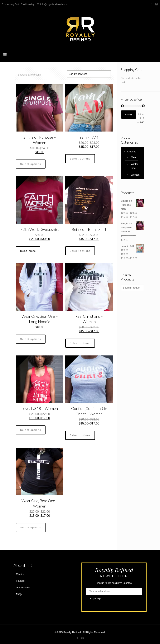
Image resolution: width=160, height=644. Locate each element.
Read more (28, 251)
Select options (31, 164)
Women (135, 175)
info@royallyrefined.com (54, 4)
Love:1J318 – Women (40, 408)
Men (133, 157)
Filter (129, 115)
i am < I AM (89, 137)
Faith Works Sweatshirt (40, 229)
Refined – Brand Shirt (89, 229)
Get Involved (23, 588)
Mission (20, 574)
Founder (21, 581)
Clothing (132, 152)
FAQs (19, 594)
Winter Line (135, 166)
